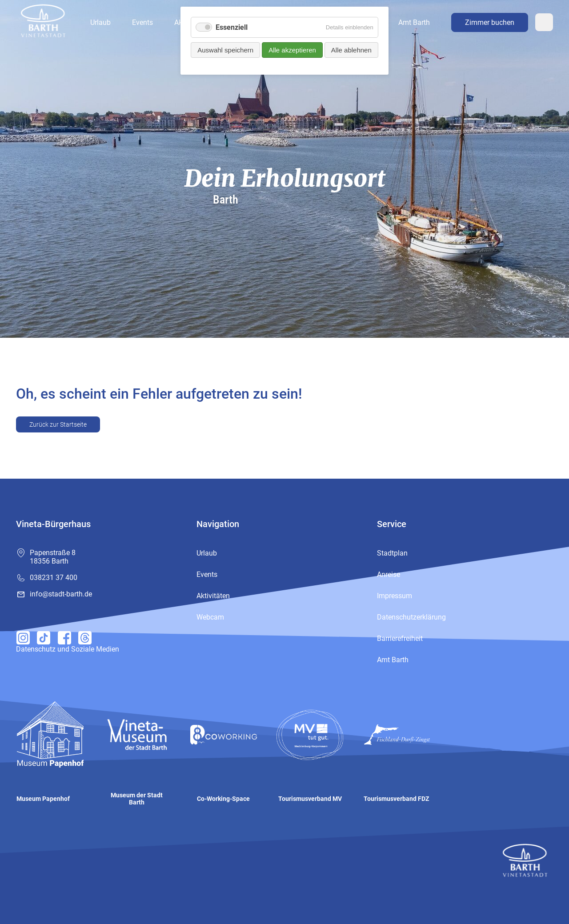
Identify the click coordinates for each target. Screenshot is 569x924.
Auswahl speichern (225, 50)
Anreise (389, 574)
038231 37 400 (54, 578)
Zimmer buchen (490, 22)
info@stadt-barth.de (61, 594)
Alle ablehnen (351, 50)
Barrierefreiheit (400, 638)
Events (142, 22)
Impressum (395, 596)
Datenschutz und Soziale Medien (68, 649)
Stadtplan (392, 553)
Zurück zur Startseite (58, 424)
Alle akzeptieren (292, 50)
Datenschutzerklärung (411, 617)
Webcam (544, 22)
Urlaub (100, 22)
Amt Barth (414, 22)
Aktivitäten (213, 596)
